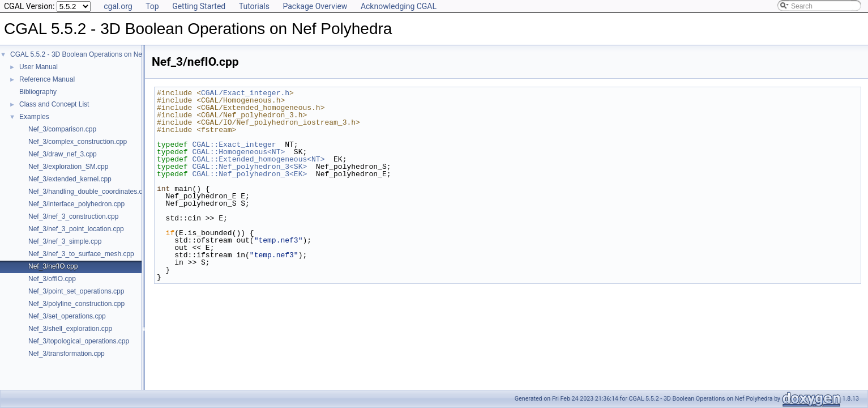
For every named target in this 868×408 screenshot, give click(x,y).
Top (152, 6)
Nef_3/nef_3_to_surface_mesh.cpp (81, 254)
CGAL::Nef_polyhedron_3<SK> (249, 167)
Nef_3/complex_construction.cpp (78, 142)
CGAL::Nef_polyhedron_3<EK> (249, 174)
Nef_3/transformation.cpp (67, 354)
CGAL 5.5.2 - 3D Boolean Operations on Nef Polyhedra (93, 54)
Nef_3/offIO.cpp (52, 279)
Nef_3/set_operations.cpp (67, 316)
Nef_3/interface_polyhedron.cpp (76, 204)
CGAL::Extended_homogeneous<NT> (258, 159)
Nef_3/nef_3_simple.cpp (65, 241)
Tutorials (254, 6)
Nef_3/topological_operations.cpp (79, 341)
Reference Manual (47, 79)
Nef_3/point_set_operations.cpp (76, 291)
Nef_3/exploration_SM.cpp (68, 167)
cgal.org (118, 6)
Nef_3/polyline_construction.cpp (76, 304)
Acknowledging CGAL (399, 6)
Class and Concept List (54, 104)
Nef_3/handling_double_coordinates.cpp (89, 192)
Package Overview (315, 6)
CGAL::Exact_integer (234, 144)
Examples (34, 117)
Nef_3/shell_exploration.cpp (70, 329)
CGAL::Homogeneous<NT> (238, 152)
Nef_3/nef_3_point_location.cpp (76, 229)
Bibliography (38, 92)
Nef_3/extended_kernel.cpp (70, 179)
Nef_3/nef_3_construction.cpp (73, 216)
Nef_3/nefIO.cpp (53, 266)
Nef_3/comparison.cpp (62, 129)
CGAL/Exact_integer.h (245, 93)
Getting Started (199, 6)
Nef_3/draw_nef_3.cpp (63, 154)
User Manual (39, 67)
